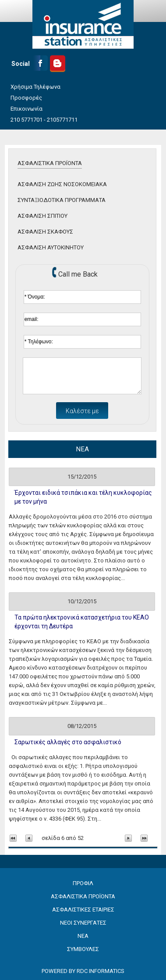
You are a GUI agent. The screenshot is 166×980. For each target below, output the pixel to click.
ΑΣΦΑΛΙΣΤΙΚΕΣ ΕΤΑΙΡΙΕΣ (83, 910)
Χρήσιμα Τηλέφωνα (35, 87)
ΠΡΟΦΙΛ (83, 883)
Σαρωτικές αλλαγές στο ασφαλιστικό (68, 742)
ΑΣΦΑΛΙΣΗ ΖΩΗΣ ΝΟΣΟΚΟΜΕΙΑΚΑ (62, 184)
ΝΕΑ (83, 936)
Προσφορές (26, 98)
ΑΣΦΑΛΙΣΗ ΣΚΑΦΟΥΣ (45, 232)
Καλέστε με (82, 411)
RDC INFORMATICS (101, 971)
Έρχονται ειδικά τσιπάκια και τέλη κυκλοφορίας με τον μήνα (83, 497)
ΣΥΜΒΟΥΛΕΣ (83, 949)
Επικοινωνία (26, 109)
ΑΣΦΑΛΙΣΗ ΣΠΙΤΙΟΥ (42, 216)
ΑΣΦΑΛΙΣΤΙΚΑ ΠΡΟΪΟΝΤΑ (50, 163)
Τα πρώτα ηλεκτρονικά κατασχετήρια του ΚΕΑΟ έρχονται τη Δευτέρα (82, 622)
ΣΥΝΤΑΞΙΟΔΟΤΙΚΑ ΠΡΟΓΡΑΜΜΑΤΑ (62, 200)
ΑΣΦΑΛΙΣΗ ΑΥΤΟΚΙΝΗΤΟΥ (51, 247)
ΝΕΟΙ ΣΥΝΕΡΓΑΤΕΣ (83, 923)
